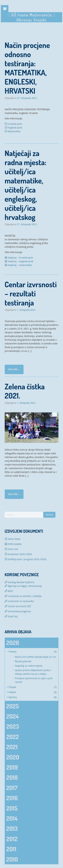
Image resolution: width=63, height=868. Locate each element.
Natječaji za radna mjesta (29, 666)
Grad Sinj (11, 616)
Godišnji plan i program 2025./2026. (26, 559)
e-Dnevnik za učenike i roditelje (23, 596)
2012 (12, 839)
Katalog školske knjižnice (20, 582)
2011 (11, 849)
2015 (12, 808)
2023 (13, 726)
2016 (12, 798)
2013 (12, 828)
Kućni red (11, 549)
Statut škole (13, 539)
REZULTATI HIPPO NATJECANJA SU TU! (36, 657)
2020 (13, 757)
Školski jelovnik (23, 661)
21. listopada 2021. (27, 224)
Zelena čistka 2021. (25, 391)
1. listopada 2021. (27, 310)
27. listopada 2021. (27, 98)
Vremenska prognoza (18, 611)
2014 (12, 818)
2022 (13, 737)
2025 (13, 706)
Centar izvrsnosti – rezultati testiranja (31, 293)
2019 (12, 767)
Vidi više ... (14, 369)
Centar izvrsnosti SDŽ (18, 606)
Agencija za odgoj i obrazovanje (23, 586)
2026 (13, 643)
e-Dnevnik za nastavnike (19, 601)
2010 (12, 859)
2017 (12, 788)
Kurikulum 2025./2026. (19, 554)
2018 (12, 777)
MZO (9, 591)
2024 (13, 716)
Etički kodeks (13, 544)
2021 (12, 747)
